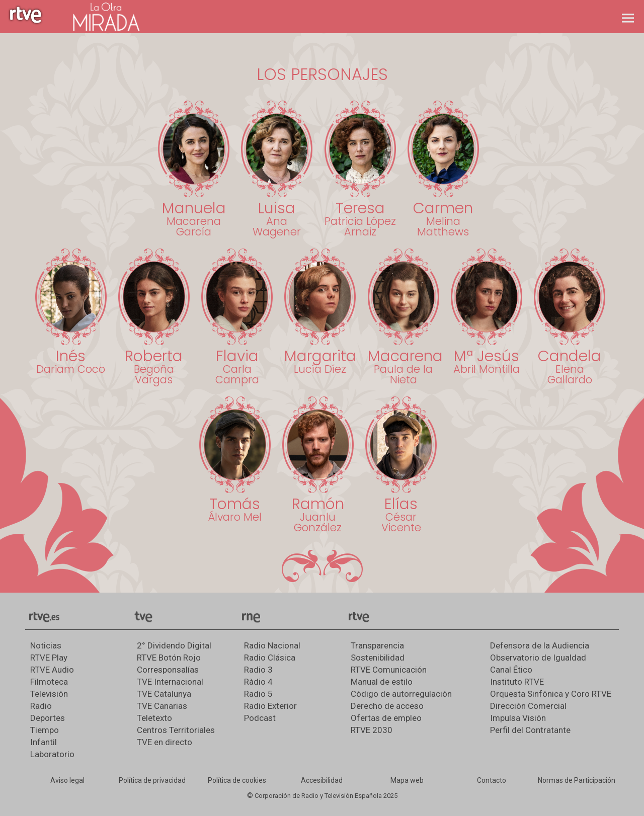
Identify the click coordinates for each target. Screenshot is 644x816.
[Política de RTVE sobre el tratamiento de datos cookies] (237, 781)
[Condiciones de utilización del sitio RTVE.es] (68, 781)
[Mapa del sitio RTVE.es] (407, 781)
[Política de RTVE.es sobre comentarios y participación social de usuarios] (576, 781)
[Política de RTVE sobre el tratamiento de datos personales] (153, 781)
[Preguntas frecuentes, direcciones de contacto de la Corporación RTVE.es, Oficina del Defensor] (492, 781)
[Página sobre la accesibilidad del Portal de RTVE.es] (322, 781)
